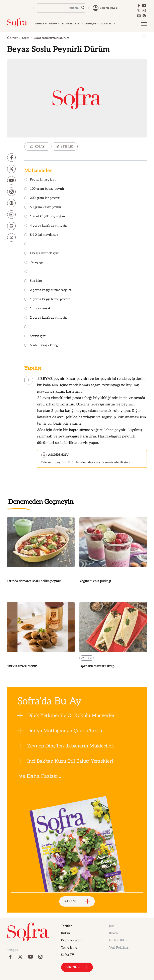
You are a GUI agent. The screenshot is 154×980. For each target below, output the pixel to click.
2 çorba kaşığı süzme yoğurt (48, 290)
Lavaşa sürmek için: (42, 253)
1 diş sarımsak (38, 309)
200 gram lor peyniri (42, 198)
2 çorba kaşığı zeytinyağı (46, 318)
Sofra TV (68, 955)
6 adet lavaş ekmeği (41, 346)
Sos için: (33, 281)
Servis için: (35, 336)
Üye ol (115, 8)
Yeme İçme (69, 948)
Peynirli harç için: (40, 180)
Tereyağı (33, 263)
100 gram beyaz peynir (44, 189)
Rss (112, 926)
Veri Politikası (119, 948)
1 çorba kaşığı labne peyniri (47, 299)
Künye (114, 933)
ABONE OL (77, 901)
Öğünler (12, 38)
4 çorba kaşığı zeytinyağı (46, 226)
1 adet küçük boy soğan (45, 217)
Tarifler (66, 926)
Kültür (66, 933)
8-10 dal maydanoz (41, 235)
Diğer (26, 38)
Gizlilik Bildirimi (121, 940)
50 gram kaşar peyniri (43, 207)
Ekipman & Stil (72, 940)
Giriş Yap (105, 8)
